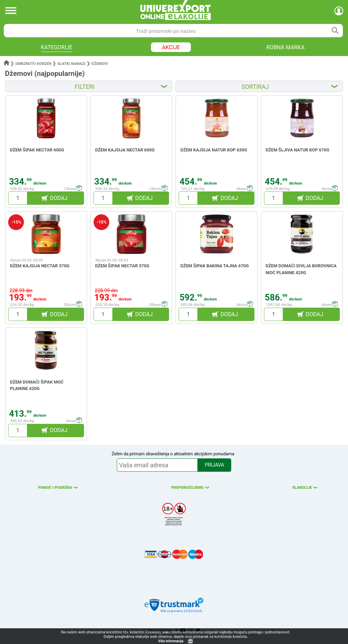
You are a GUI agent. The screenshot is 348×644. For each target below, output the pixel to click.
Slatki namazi (72, 64)
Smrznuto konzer (33, 64)
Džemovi (100, 64)
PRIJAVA (214, 465)
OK (191, 641)
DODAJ (59, 198)
